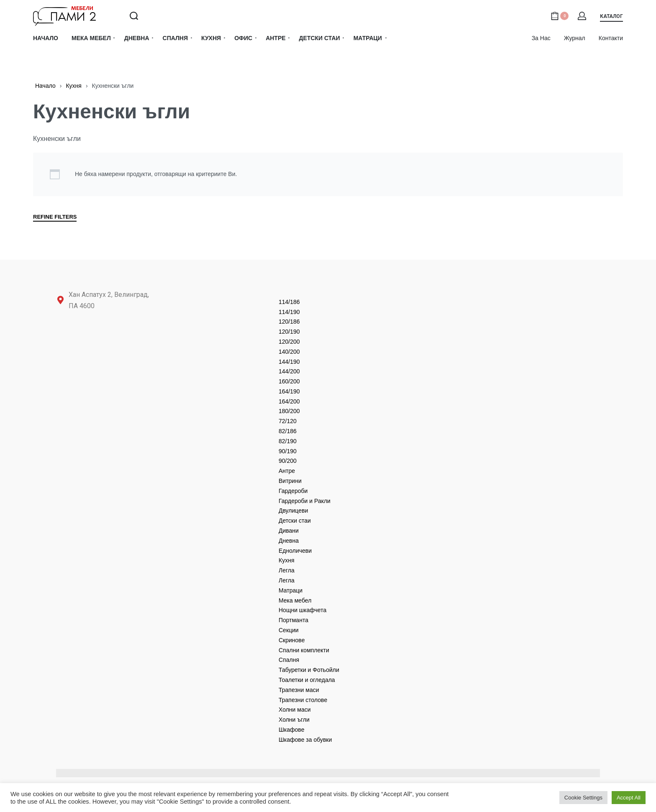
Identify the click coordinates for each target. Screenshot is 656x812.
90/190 (288, 451)
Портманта (293, 620)
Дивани (289, 531)
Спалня (289, 660)
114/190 (289, 312)
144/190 (289, 362)
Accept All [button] (629, 798)
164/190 (289, 391)
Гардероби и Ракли (305, 501)
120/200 (289, 342)
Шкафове (291, 730)
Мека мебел (295, 600)
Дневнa (289, 541)
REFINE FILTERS (55, 217)
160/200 (289, 381)
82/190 (288, 441)
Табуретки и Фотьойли (309, 670)
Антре (287, 471)
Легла (287, 570)
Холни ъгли (294, 720)
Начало (45, 86)
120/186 (289, 322)
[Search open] (134, 16)
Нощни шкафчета (302, 610)
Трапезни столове (303, 700)
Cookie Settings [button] (583, 798)
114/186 (289, 302)
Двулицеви (293, 511)
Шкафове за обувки (305, 740)
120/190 (289, 332)
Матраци (291, 590)
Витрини (290, 481)
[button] (611, 18)
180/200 (289, 411)
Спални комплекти (304, 650)
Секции (289, 630)
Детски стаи (295, 521)
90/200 (288, 461)
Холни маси (295, 710)
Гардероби (293, 491)
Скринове (292, 640)
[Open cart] (560, 16)
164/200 (289, 401)
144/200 (289, 371)
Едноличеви (295, 551)
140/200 (289, 352)
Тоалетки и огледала (307, 680)
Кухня (73, 86)
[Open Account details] (582, 16)
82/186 (288, 431)
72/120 (288, 421)
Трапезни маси (299, 690)
